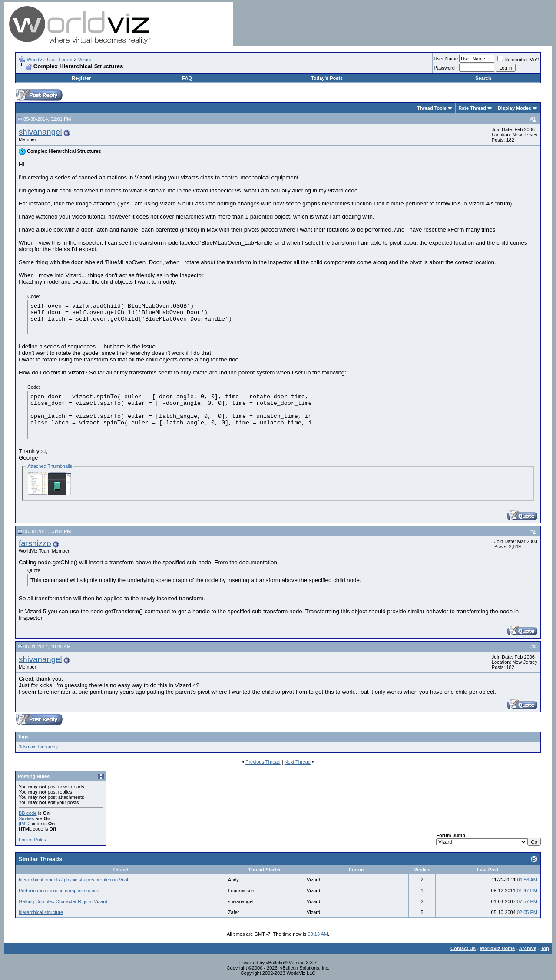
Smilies (26, 818)
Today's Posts (327, 78)
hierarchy (48, 747)
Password (444, 68)
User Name (446, 59)
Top (545, 948)
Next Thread (298, 762)
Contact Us (463, 948)
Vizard (85, 60)
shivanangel (40, 132)
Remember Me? (518, 60)
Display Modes (515, 108)
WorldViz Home (497, 948)
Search (483, 78)
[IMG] (25, 824)
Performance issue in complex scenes (59, 891)
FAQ (187, 78)
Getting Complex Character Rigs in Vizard (63, 901)
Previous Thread (263, 762)
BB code (28, 813)
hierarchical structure (41, 912)
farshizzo (35, 543)
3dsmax (27, 747)
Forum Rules (32, 840)
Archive (528, 948)
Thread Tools (432, 108)
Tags (23, 737)
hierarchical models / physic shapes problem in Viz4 (73, 880)
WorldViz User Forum (50, 60)
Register (81, 78)
